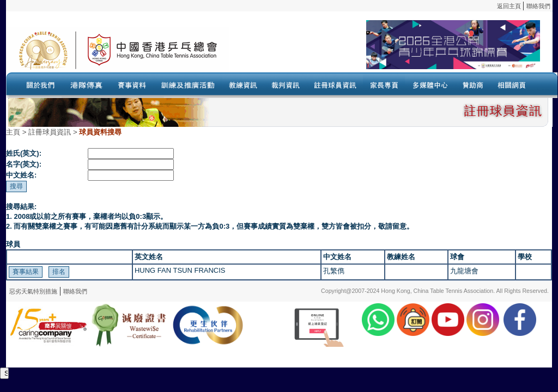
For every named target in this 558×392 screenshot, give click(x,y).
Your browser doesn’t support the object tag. (385, 50)
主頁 (13, 132)
